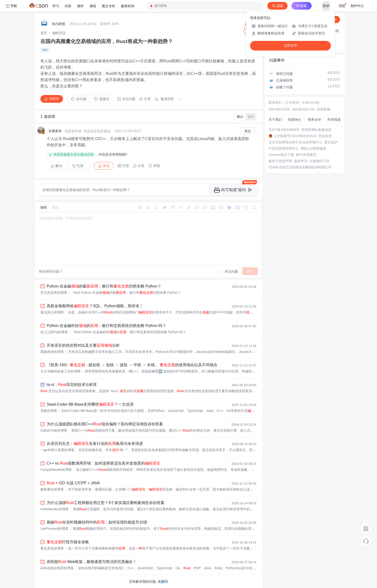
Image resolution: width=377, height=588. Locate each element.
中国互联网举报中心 (284, 148)
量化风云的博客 (52, 312)
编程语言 (59, 33)
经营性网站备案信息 (316, 130)
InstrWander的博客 (55, 509)
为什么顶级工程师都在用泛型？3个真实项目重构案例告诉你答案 (106, 503)
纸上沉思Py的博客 (54, 332)
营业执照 (325, 136)
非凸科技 (58, 24)
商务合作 (314, 120)
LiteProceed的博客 (54, 529)
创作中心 (357, 6)
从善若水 (55, 131)
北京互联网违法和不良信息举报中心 (295, 142)
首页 (44, 33)
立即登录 (290, 46)
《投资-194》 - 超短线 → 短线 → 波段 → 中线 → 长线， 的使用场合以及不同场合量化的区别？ (147, 365)
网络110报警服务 (314, 148)
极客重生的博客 (52, 489)
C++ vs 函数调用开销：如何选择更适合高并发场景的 (103, 463)
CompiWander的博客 (56, 470)
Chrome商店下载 (281, 155)
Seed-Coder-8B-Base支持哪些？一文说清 (90, 404)
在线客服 (324, 109)
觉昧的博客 (49, 411)
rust (45, 50)
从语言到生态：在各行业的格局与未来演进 (95, 444)
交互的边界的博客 (54, 293)
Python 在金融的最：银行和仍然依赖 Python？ (104, 286)
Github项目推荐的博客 (57, 568)
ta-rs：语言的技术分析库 (72, 385)
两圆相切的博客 (52, 352)
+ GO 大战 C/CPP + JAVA (73, 483)
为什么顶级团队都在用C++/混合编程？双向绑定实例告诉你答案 (105, 424)
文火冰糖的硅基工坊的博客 (61, 371)
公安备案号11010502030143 (295, 136)
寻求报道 (334, 120)
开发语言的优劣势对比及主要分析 (83, 345)
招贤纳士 (295, 120)
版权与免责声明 (280, 161)
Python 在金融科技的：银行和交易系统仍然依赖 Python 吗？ (106, 326)
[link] (44, 33)
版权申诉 (301, 161)
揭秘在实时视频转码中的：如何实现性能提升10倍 (97, 522)
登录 (326, 6)
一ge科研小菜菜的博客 (57, 450)
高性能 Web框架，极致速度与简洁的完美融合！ (92, 562)
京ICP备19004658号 (284, 130)
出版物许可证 (320, 161)
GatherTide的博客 (54, 430)
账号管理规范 (306, 155)
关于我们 (275, 120)
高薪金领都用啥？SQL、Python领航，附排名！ (95, 306)
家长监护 (331, 142)
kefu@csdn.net (303, 109)
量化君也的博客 (52, 548)
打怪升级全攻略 (68, 542)
